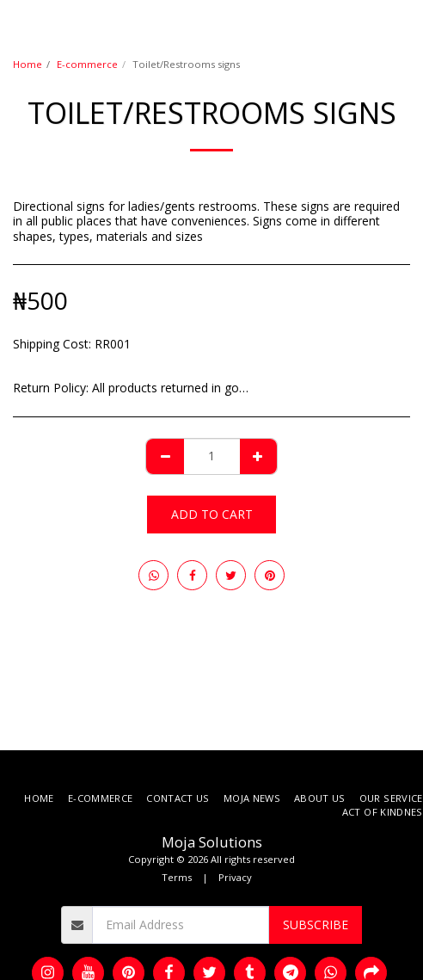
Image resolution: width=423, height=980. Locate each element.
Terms (177, 877)
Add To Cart (212, 514)
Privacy (235, 877)
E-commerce (87, 64)
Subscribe (316, 925)
